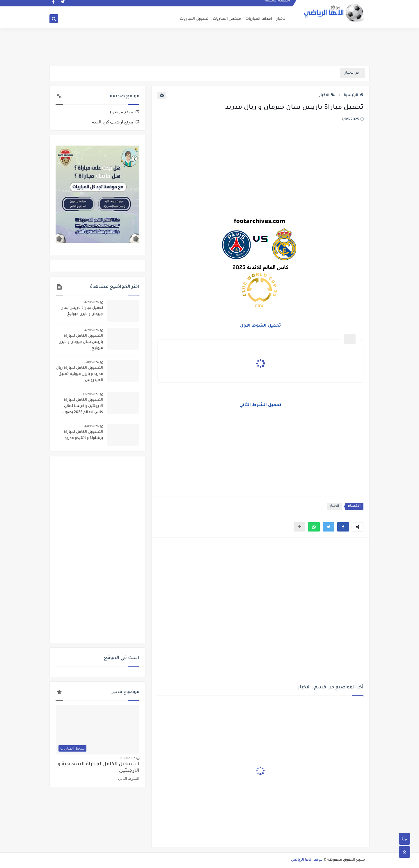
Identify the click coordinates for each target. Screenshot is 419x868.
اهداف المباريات (259, 19)
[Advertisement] (210, 46)
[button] (343, 527)
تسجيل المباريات (194, 19)
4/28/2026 (92, 330)
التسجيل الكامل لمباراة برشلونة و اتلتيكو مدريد (83, 435)
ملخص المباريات (227, 19)
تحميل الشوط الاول (261, 326)
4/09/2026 (92, 426)
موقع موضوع (121, 112)
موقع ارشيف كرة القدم (112, 122)
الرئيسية (354, 95)
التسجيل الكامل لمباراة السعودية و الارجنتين (98, 768)
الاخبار (282, 19)
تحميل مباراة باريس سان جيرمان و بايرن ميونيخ (82, 311)
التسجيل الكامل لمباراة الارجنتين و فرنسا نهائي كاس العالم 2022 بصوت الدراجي (83, 407)
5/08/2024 (92, 362)
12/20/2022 (91, 394)
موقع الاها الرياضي (307, 860)
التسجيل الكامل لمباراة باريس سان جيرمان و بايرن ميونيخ (81, 342)
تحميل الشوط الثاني (260, 405)
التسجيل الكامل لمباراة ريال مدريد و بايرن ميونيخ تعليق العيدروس (79, 374)
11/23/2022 (127, 758)
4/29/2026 (92, 302)
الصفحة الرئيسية (278, 5)
